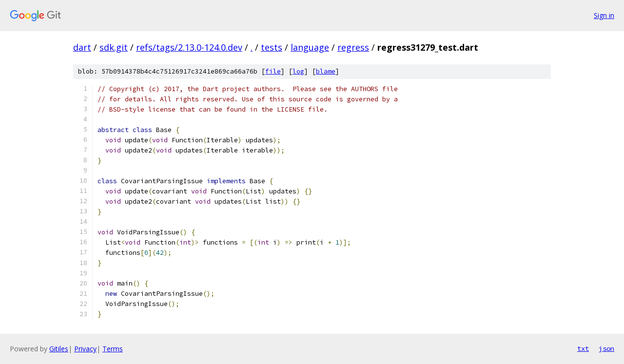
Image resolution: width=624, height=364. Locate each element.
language (310, 47)
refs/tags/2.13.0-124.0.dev (189, 47)
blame (326, 71)
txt (583, 348)
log (298, 71)
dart (82, 47)
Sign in (604, 15)
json (606, 348)
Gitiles (59, 349)
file (273, 71)
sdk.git (114, 47)
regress (353, 47)
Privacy (85, 349)
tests (272, 47)
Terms (113, 349)
